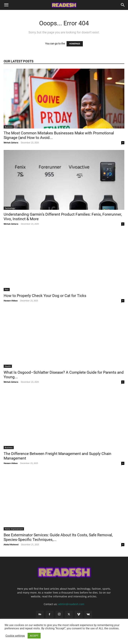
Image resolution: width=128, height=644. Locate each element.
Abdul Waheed (11, 544)
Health (8, 366)
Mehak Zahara (11, 143)
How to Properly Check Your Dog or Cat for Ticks (45, 296)
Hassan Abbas (11, 301)
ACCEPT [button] (34, 636)
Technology (10, 208)
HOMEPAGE (75, 44)
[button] (6, 5)
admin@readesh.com (71, 604)
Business (9, 127)
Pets (7, 289)
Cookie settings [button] (15, 636)
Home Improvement (14, 529)
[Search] (123, 5)
